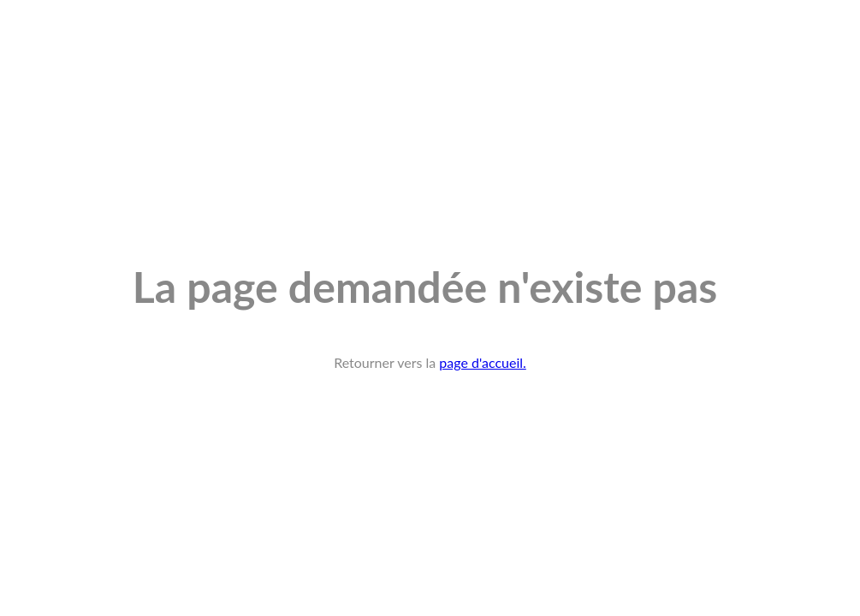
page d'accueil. (483, 362)
